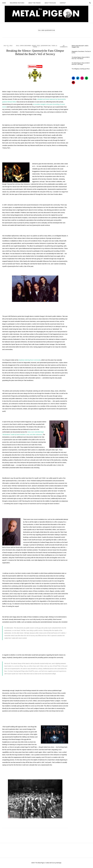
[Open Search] (90, 3)
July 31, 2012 (8, 46)
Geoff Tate (36, 46)
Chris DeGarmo (25, 46)
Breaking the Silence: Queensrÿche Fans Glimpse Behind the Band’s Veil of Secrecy (35, 52)
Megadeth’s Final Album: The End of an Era (81, 52)
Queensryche (46, 46)
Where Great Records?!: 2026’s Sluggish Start (80, 46)
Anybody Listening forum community (30, 360)
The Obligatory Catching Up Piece (81, 69)
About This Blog (50, 3)
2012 (17, 46)
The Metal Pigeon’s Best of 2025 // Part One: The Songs (81, 64)
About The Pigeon (34, 3)
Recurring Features (17, 3)
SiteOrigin (59, 863)
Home (4, 3)
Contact (63, 3)
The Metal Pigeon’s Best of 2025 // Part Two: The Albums (81, 58)
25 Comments (64, 46)
